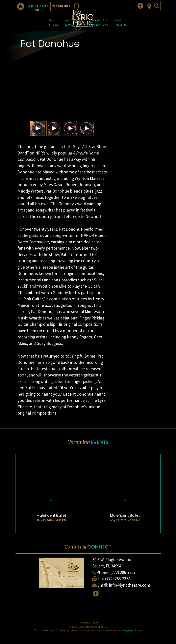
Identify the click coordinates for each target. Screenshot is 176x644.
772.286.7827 (61, 6)
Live (54, 23)
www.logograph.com (130, 630)
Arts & (73, 23)
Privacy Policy (90, 623)
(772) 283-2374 (118, 579)
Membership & (100, 23)
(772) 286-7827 (123, 572)
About (121, 23)
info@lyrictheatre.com (130, 585)
